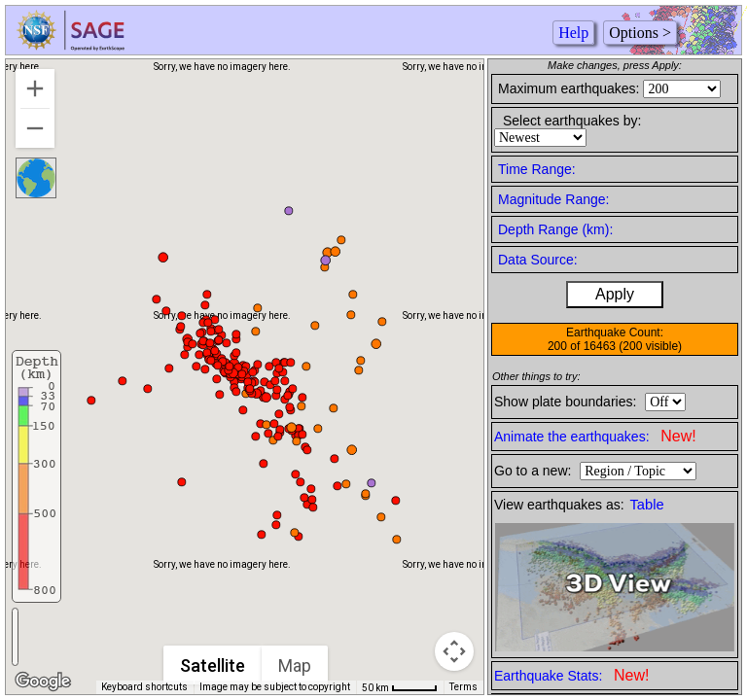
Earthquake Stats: (571, 675)
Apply (615, 294)
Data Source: (538, 260)
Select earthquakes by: (572, 121)
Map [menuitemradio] (295, 665)
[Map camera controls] (454, 651)
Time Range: (537, 169)
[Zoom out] (35, 128)
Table (647, 505)
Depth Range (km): (555, 229)
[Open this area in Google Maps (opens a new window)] (43, 682)
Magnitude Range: (553, 199)
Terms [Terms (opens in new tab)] (463, 687)
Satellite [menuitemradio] (213, 665)
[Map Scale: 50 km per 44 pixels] (400, 687)
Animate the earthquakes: (595, 436)
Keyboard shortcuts (144, 687)
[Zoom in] (35, 88)
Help (573, 33)
